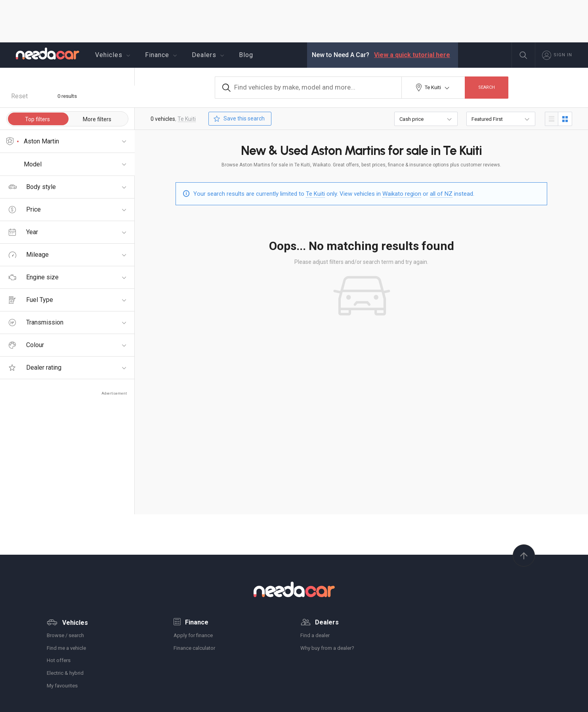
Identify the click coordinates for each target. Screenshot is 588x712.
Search (487, 87)
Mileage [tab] (29, 255)
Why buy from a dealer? (327, 648)
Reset (19, 96)
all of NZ (441, 194)
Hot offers (59, 660)
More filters (97, 119)
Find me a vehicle (66, 648)
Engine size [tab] (34, 277)
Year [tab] (23, 232)
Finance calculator (194, 648)
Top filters (37, 119)
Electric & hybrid (65, 673)
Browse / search (65, 635)
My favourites (62, 686)
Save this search (238, 119)
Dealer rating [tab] (34, 367)
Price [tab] (25, 209)
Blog (246, 55)
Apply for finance (193, 635)
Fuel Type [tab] (31, 300)
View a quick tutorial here (412, 55)
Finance (162, 55)
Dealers (209, 55)
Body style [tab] (32, 187)
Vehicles (114, 55)
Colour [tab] (26, 345)
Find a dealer (315, 635)
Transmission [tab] (36, 322)
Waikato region (402, 194)
